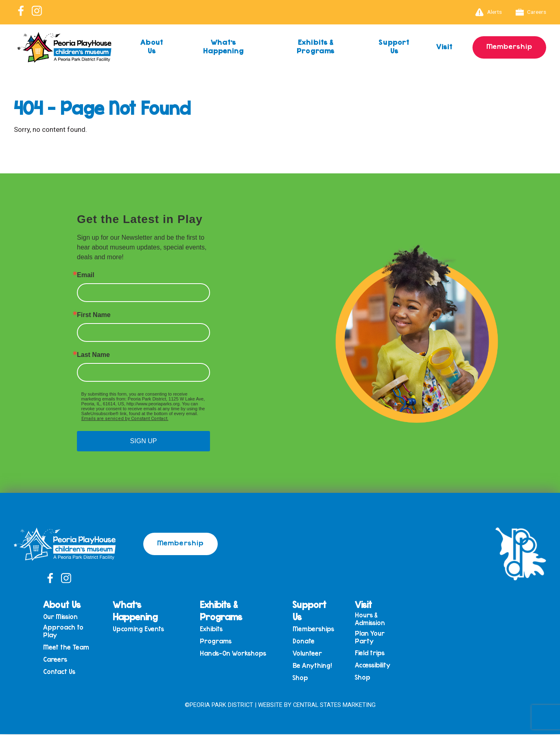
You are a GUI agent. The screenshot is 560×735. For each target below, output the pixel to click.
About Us (152, 46)
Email (86, 275)
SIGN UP (144, 441)
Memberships (315, 629)
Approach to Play (69, 631)
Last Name (93, 355)
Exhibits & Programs (315, 46)
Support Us (393, 46)
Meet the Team (71, 648)
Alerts (489, 12)
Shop (302, 680)
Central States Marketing (334, 705)
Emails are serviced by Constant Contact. (125, 419)
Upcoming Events (142, 629)
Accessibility (374, 667)
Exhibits (214, 629)
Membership (509, 46)
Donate (305, 642)
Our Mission (66, 617)
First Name (94, 315)
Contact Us (65, 674)
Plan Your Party (371, 638)
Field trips (371, 654)
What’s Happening (223, 46)
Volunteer (308, 655)
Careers (531, 12)
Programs (218, 642)
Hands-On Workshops (235, 655)
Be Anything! (313, 667)
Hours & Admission (371, 619)
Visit (444, 46)
